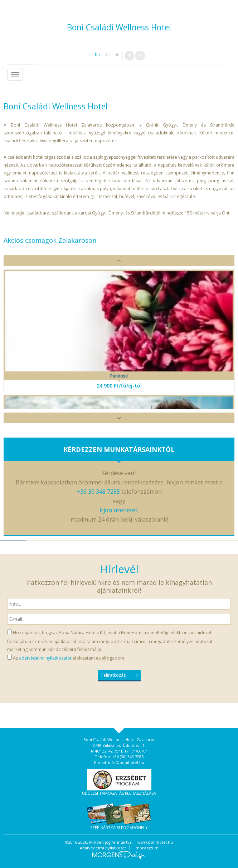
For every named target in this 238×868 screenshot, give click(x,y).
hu (97, 55)
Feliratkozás (113, 675)
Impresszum (147, 848)
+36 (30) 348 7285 (128, 757)
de (107, 55)
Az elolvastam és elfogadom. (69, 658)
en (117, 55)
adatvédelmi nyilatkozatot (45, 658)
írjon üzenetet (118, 510)
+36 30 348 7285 (98, 492)
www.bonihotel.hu (155, 842)
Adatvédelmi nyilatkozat (103, 848)
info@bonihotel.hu (126, 762)
